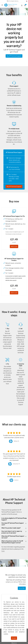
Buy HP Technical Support (14, 56)
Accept (14, 638)
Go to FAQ (22, 588)
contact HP (14, 280)
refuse (17, 630)
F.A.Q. (3, 551)
